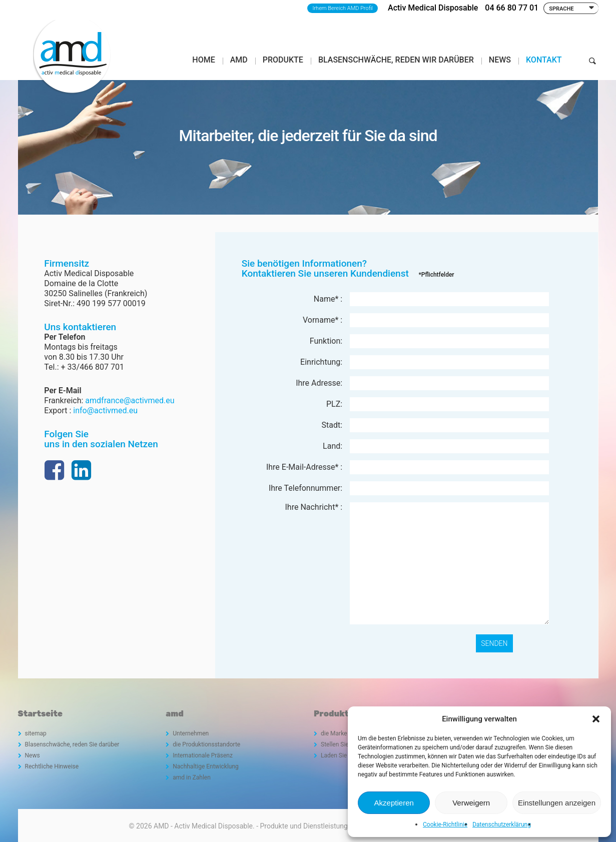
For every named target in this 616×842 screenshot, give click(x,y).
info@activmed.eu (105, 410)
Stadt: (332, 425)
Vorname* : (323, 320)
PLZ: (334, 404)
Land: (333, 446)
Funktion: (326, 341)
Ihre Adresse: (319, 383)
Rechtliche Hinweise (52, 766)
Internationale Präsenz (203, 755)
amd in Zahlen (192, 777)
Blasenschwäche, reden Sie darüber (72, 744)
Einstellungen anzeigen (557, 803)
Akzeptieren (394, 803)
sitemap (36, 733)
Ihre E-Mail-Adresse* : (304, 467)
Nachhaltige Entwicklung (206, 766)
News (33, 755)
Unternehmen (191, 733)
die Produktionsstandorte (206, 744)
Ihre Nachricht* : (314, 507)
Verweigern (471, 803)
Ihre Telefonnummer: (305, 488)
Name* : (328, 299)
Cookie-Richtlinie (445, 824)
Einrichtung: (321, 362)
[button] (596, 719)
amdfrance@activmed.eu (130, 400)
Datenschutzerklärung (502, 824)
